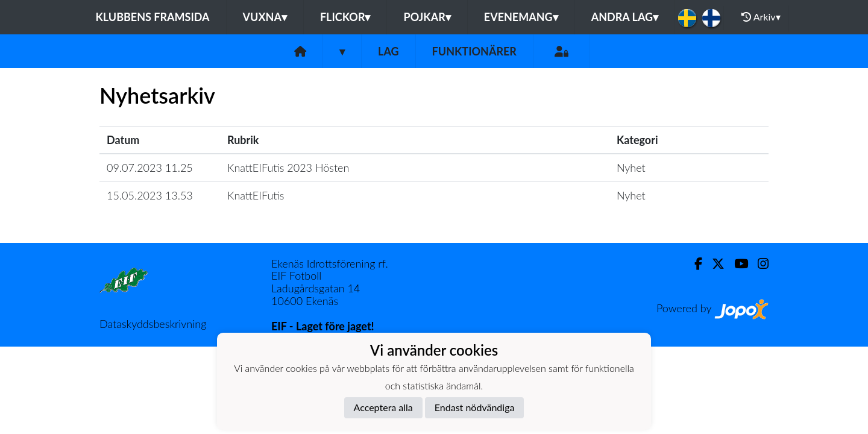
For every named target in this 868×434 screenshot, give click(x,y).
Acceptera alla (383, 407)
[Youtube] (736, 264)
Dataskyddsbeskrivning (153, 324)
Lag (388, 51)
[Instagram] (758, 264)
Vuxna (265, 17)
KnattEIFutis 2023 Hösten (288, 168)
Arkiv (761, 17)
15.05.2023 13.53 (150, 195)
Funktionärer (474, 51)
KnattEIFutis (256, 195)
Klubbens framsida (152, 17)
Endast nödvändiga (475, 407)
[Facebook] (693, 264)
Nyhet (631, 168)
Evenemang (521, 17)
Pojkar (427, 17)
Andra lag (625, 17)
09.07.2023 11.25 (150, 168)
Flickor (345, 17)
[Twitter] (713, 264)
